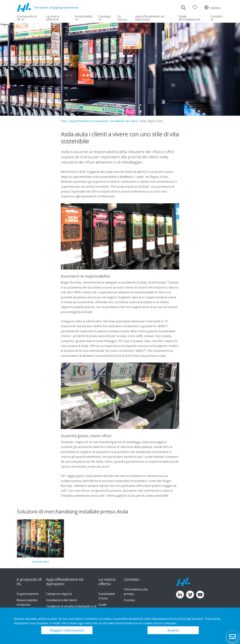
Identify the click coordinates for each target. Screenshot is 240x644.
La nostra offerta (53, 18)
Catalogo (104, 17)
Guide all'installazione (189, 18)
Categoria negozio (59, 594)
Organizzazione (28, 594)
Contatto (216, 17)
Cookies (129, 600)
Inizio (64, 121)
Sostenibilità (83, 17)
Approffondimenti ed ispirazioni (150, 18)
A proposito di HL (27, 18)
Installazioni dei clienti (124, 121)
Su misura (122, 18)
